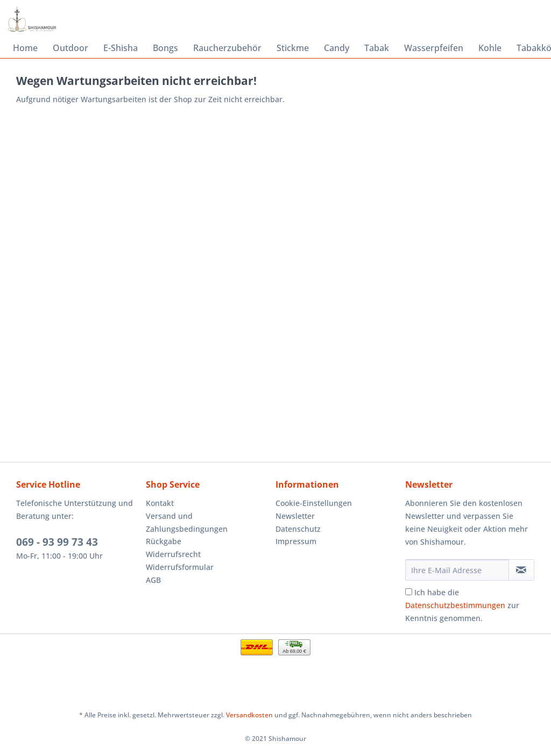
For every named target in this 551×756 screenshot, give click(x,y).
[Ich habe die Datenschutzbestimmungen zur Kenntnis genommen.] (409, 592)
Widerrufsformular (180, 567)
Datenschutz (298, 529)
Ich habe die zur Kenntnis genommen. (462, 605)
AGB (153, 580)
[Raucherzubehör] (227, 48)
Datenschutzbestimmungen (455, 605)
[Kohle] (490, 48)
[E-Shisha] (121, 48)
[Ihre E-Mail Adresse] (457, 570)
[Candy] (337, 48)
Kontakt (160, 503)
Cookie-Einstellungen (314, 503)
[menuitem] (25, 48)
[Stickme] (293, 48)
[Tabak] (377, 48)
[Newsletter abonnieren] (521, 570)
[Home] (25, 48)
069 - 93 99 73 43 (57, 542)
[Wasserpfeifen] (434, 48)
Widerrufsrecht (173, 554)
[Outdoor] (70, 48)
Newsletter (295, 516)
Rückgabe (164, 541)
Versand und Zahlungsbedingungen (187, 522)
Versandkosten (249, 715)
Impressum (296, 541)
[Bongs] (165, 48)
